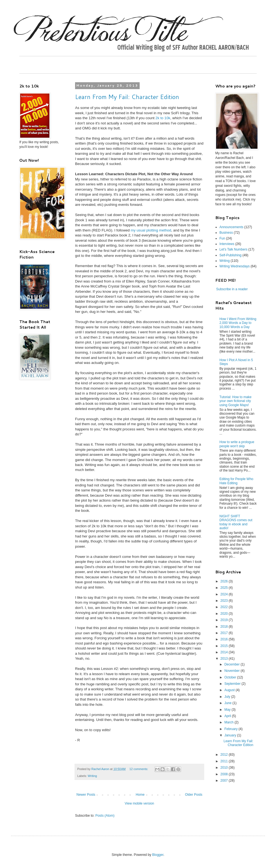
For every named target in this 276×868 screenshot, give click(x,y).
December (233, 664)
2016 (225, 639)
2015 (225, 646)
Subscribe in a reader (232, 289)
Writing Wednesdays (235, 266)
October (231, 677)
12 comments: (139, 769)
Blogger (158, 855)
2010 (225, 768)
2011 (225, 761)
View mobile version (140, 803)
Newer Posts (86, 795)
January (231, 735)
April (228, 716)
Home (140, 795)
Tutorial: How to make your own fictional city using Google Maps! (235, 401)
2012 (225, 755)
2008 (225, 774)
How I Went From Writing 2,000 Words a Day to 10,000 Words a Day (238, 323)
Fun (222, 238)
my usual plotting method (151, 230)
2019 (225, 620)
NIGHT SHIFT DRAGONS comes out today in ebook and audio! (236, 522)
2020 (225, 614)
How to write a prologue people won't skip (237, 444)
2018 (225, 627)
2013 (225, 659)
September (233, 684)
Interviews (227, 244)
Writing (92, 776)
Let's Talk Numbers (233, 249)
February (231, 729)
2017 (225, 633)
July (228, 697)
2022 (225, 607)
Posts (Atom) (105, 816)
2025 (225, 588)
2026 (225, 581)
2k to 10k (163, 118)
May (228, 710)
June (228, 703)
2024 (225, 594)
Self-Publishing (230, 255)
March (229, 722)
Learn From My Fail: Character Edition (127, 97)
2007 (225, 781)
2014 (225, 652)
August (230, 690)
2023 (225, 601)
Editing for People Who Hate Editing (236, 481)
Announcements (231, 227)
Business (226, 233)
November (233, 671)
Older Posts (194, 795)
